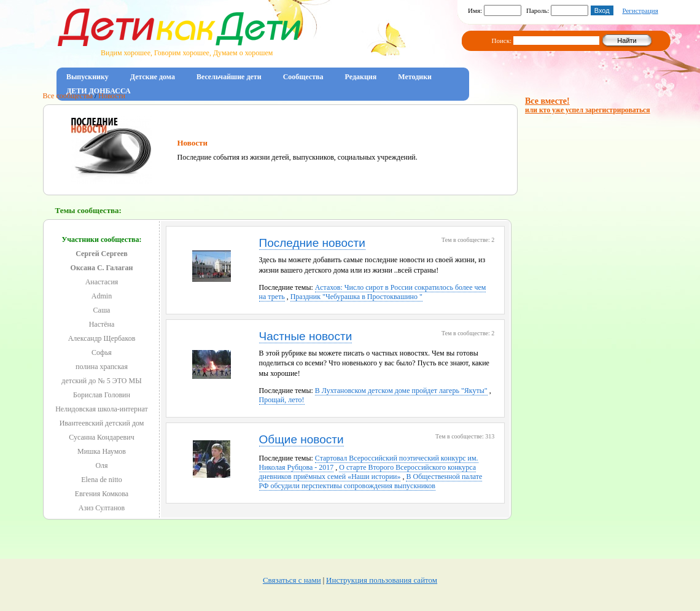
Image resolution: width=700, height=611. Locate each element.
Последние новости (312, 243)
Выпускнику (87, 77)
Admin (102, 296)
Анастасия (102, 282)
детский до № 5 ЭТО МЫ (101, 381)
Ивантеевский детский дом (102, 423)
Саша (102, 310)
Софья (102, 352)
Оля (101, 465)
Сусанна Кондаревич (101, 437)
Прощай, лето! (282, 400)
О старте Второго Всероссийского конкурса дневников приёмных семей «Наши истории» (368, 472)
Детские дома (153, 77)
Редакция (361, 77)
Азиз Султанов (102, 508)
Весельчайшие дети (229, 77)
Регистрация (640, 10)
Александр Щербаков (102, 338)
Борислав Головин (102, 395)
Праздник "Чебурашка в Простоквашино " (356, 297)
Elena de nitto (102, 480)
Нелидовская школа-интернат (102, 409)
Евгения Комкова (102, 494)
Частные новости (306, 336)
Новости (112, 96)
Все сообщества (68, 96)
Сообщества (303, 77)
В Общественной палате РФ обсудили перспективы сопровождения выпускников (371, 481)
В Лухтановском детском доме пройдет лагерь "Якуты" (401, 391)
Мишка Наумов (102, 451)
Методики (415, 77)
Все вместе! (588, 105)
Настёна (102, 324)
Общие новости (301, 439)
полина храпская (102, 367)
